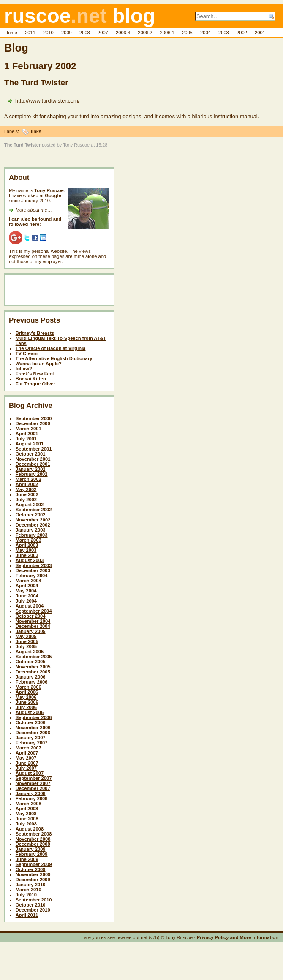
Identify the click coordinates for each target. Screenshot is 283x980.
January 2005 (31, 631)
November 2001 (33, 459)
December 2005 (33, 672)
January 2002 (31, 469)
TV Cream (27, 353)
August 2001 (30, 444)
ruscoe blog (80, 16)
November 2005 (33, 667)
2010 (48, 33)
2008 (85, 33)
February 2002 (32, 474)
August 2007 (30, 773)
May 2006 (26, 697)
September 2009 (34, 864)
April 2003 (27, 545)
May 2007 (26, 758)
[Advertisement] (58, 292)
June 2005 (27, 641)
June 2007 (27, 763)
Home (11, 33)
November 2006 (33, 728)
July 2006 (26, 707)
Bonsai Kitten (31, 379)
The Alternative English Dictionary (54, 358)
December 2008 (33, 844)
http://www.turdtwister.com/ (47, 101)
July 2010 (26, 895)
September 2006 (34, 717)
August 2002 (30, 505)
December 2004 (33, 626)
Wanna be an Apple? (39, 364)
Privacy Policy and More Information (238, 937)
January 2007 (31, 738)
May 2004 (26, 591)
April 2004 (27, 586)
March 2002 (29, 479)
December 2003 (33, 570)
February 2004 (32, 576)
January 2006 (31, 677)
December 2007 (33, 788)
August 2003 (30, 560)
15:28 (102, 145)
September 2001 (34, 449)
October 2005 (31, 662)
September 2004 (34, 611)
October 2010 (31, 905)
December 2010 (33, 910)
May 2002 (26, 489)
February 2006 (32, 682)
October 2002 (31, 515)
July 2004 (26, 601)
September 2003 (34, 565)
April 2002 (27, 484)
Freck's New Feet (35, 374)
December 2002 (33, 525)
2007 (103, 33)
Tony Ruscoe (76, 145)
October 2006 (31, 722)
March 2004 (29, 581)
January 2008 (31, 793)
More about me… (34, 210)
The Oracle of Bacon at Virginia (51, 348)
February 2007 (32, 743)
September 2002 (34, 510)
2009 (67, 33)
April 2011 (27, 915)
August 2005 (30, 652)
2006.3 (123, 33)
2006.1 (167, 33)
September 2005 (34, 657)
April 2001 (27, 434)
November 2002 (33, 520)
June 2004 (27, 596)
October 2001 (31, 454)
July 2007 (26, 768)
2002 (242, 33)
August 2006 (30, 712)
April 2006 (27, 692)
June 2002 (27, 494)
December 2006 (33, 733)
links (36, 131)
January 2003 (31, 530)
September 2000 (34, 418)
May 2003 (26, 550)
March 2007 (29, 748)
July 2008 (26, 824)
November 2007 (33, 783)
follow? (24, 369)
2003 (224, 33)
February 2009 (32, 854)
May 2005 (26, 636)
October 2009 (31, 869)
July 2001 (26, 439)
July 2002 (26, 500)
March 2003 (29, 540)
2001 (260, 33)
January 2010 (31, 885)
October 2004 (31, 616)
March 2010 (29, 890)
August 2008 (30, 829)
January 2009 (31, 849)
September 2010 (34, 900)
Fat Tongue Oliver (35, 384)
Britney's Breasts (35, 333)
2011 (30, 33)
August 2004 (30, 606)
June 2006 (27, 702)
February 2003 (32, 535)
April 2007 (27, 753)
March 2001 (29, 429)
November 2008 (33, 839)
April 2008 (27, 809)
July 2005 (26, 646)
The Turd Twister (36, 83)
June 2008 (27, 819)
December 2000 (33, 423)
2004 (205, 33)
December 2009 (33, 880)
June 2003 (27, 555)
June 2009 (27, 859)
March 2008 (29, 804)
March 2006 (29, 687)
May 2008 (26, 814)
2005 (187, 33)
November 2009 (33, 874)
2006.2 (145, 33)
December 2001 (33, 464)
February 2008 (32, 798)
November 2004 (33, 621)
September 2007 (34, 778)
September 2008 (34, 834)
